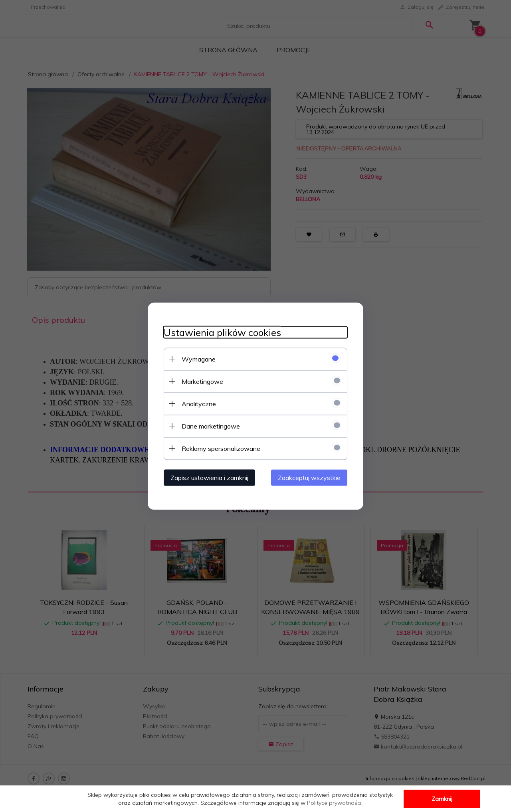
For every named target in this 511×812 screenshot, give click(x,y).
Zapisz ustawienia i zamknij (209, 477)
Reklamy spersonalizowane (221, 448)
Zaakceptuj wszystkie (309, 477)
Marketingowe (202, 381)
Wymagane (199, 359)
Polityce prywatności (334, 803)
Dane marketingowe (211, 426)
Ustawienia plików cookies (222, 332)
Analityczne (199, 403)
